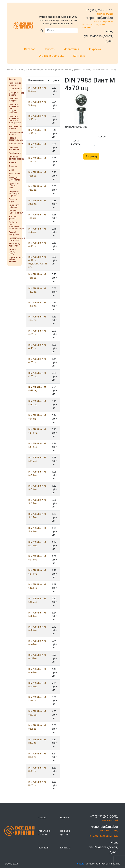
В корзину (91, 156)
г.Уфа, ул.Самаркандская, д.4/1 (99, 36)
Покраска (94, 49)
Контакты (80, 56)
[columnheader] (38, 80)
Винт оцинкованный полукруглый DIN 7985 (69, 70)
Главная (11, 70)
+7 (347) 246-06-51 (99, 10)
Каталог (29, 49)
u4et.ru (81, 864)
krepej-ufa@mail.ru (99, 18)
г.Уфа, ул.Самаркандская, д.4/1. (104, 847)
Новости (49, 49)
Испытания (71, 49)
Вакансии (44, 848)
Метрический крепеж (36, 70)
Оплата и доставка (52, 56)
